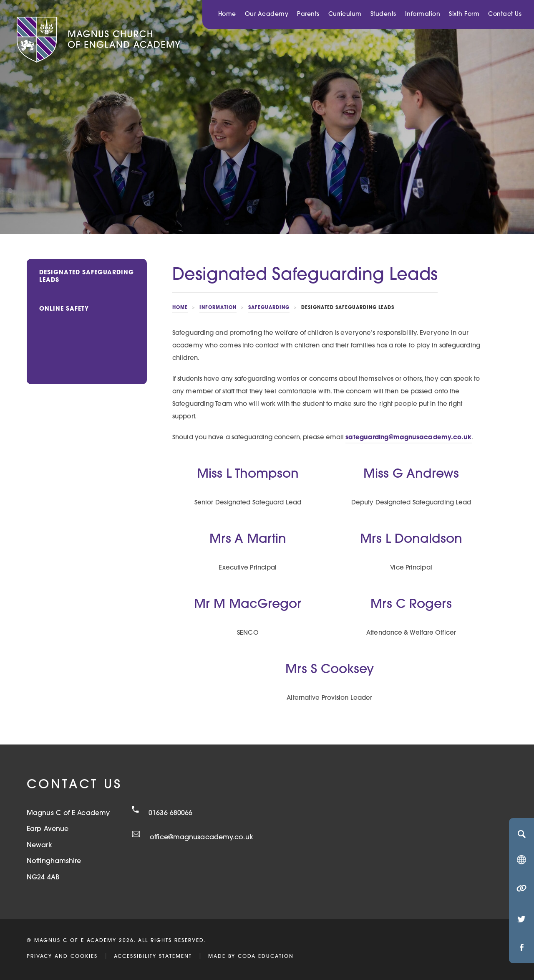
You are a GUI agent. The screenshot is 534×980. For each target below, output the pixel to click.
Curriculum (345, 14)
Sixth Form (464, 14)
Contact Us (505, 14)
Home (227, 14)
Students (383, 14)
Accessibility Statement (153, 957)
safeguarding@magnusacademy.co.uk (408, 438)
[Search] (521, 834)
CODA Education (266, 957)
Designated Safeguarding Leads (87, 277)
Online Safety (64, 309)
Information (423, 14)
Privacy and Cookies (62, 957)
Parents (308, 14)
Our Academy (267, 14)
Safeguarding (269, 308)
